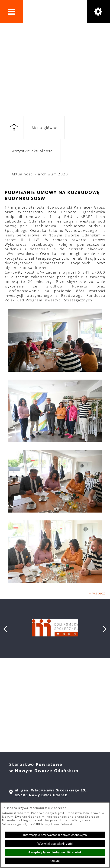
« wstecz (97, 593)
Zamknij (55, 861)
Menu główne (45, 128)
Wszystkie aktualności (33, 151)
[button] (12, 12)
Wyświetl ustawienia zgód (55, 844)
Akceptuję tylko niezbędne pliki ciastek (55, 852)
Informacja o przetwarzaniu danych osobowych (55, 835)
